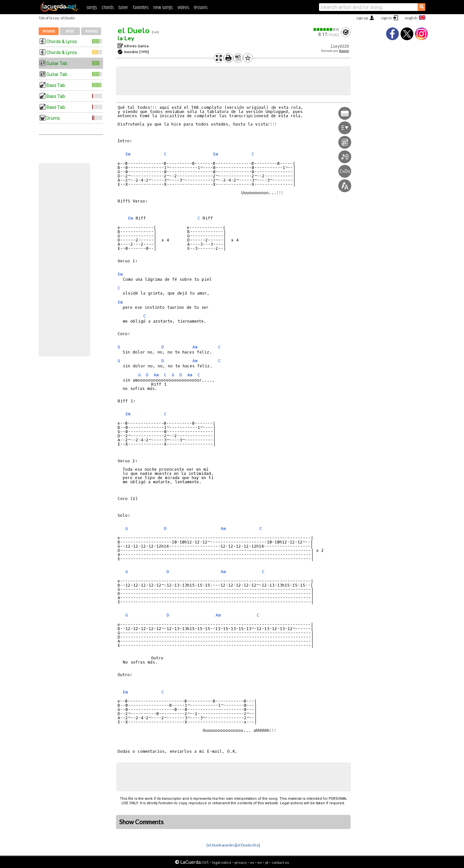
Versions (49, 31)
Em (128, 154)
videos (183, 8)
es (252, 862)
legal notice (222, 862)
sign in (386, 18)
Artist (70, 31)
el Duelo (134, 31)
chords (108, 8)
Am (195, 347)
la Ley (126, 38)
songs (92, 8)
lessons (201, 8)
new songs (163, 8)
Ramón (344, 51)
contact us (280, 862)
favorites (141, 8)
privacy (241, 862)
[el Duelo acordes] (221, 845)
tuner (123, 8)
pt (267, 862)
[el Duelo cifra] (248, 845)
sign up (362, 18)
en (260, 862)
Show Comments (141, 822)
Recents (91, 31)
